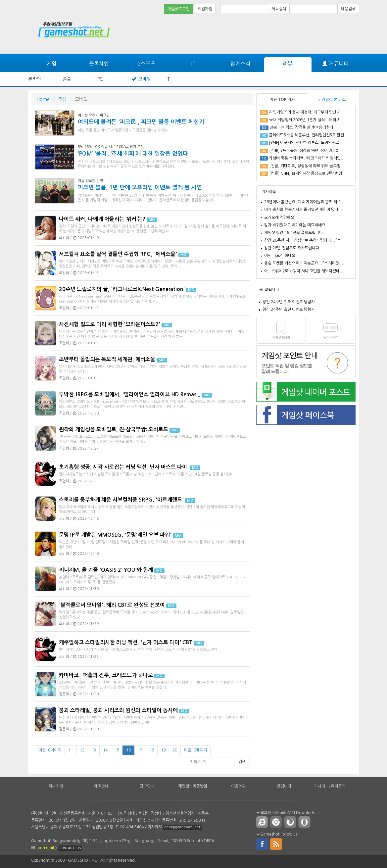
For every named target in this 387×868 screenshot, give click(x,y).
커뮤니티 (335, 64)
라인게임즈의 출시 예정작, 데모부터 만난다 (305, 112)
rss (276, 844)
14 (105, 750)
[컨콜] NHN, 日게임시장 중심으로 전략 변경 (306, 173)
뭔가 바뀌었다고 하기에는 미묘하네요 (295, 225)
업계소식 (240, 64)
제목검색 (279, 9)
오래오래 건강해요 (279, 217)
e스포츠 (146, 64)
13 (94, 750)
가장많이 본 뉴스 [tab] (332, 100)
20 (175, 750)
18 (152, 750)
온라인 (35, 79)
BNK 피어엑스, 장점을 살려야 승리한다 (301, 127)
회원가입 (205, 9)
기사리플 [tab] (269, 192)
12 (82, 750)
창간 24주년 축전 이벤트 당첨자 (289, 310)
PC (100, 79)
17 (140, 750)
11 (71, 750)
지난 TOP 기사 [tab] (282, 100)
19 (163, 750)
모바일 (145, 79)
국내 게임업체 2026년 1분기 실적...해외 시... (307, 120)
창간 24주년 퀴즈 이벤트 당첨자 (289, 302)
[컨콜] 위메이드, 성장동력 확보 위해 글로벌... (307, 166)
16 (128, 750)
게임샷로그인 (178, 9)
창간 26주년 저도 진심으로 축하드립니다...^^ (302, 240)
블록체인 (99, 64)
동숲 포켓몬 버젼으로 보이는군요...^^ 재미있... (304, 263)
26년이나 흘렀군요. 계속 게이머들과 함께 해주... (304, 202)
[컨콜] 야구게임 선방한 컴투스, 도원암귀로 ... (306, 143)
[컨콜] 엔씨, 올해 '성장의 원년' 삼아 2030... (306, 151)
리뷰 (288, 64)
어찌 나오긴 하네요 (280, 256)
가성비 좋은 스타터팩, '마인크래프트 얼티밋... (307, 158)
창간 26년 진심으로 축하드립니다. (292, 248)
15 (117, 750)
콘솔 (67, 79)
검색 (242, 762)
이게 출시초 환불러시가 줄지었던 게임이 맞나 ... (304, 210)
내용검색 (348, 9)
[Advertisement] (241, 34)
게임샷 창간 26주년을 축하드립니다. (294, 233)
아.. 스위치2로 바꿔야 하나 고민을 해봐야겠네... (304, 271)
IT (193, 64)
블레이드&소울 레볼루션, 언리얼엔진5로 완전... (308, 135)
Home (43, 99)
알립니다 (272, 290)
